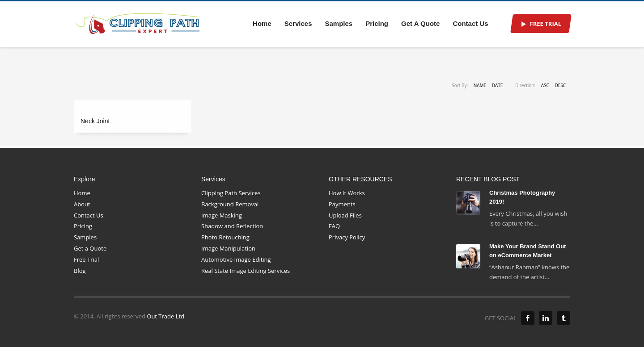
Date (498, 85)
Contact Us (89, 215)
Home (82, 193)
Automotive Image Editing (236, 259)
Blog (80, 271)
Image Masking (222, 215)
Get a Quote (90, 248)
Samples (85, 237)
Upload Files (345, 215)
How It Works (347, 193)
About (82, 204)
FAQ (334, 226)
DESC (560, 85)
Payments (342, 204)
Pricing (83, 226)
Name (480, 85)
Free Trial (86, 259)
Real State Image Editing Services (246, 271)
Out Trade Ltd (165, 316)
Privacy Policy (347, 237)
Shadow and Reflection (232, 226)
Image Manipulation (228, 248)
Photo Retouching (225, 237)
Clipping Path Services (231, 193)
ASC (545, 85)
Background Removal (230, 204)
